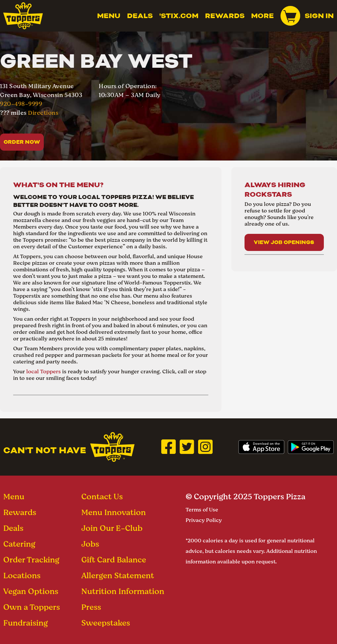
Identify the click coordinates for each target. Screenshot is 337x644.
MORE (262, 16)
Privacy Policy (204, 520)
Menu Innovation (114, 512)
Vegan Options (31, 591)
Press (91, 607)
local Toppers (44, 372)
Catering (19, 544)
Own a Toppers (32, 607)
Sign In (319, 16)
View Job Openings (284, 242)
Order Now (22, 142)
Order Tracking (31, 560)
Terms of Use (202, 510)
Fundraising (26, 623)
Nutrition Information (123, 591)
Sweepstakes (106, 623)
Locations (22, 575)
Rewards (225, 16)
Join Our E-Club (112, 528)
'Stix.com (179, 16)
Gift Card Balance (114, 560)
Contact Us (102, 496)
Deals (140, 16)
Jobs (90, 544)
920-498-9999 (21, 104)
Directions (43, 113)
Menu (109, 16)
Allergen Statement (118, 575)
